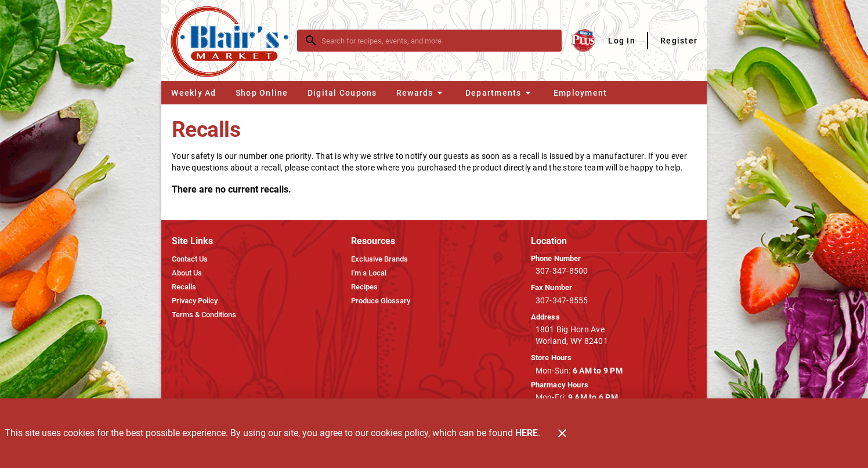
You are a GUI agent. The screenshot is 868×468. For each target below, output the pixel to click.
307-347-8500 (562, 271)
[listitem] (190, 259)
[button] (421, 93)
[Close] (562, 433)
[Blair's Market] (233, 41)
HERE (527, 433)
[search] (437, 41)
